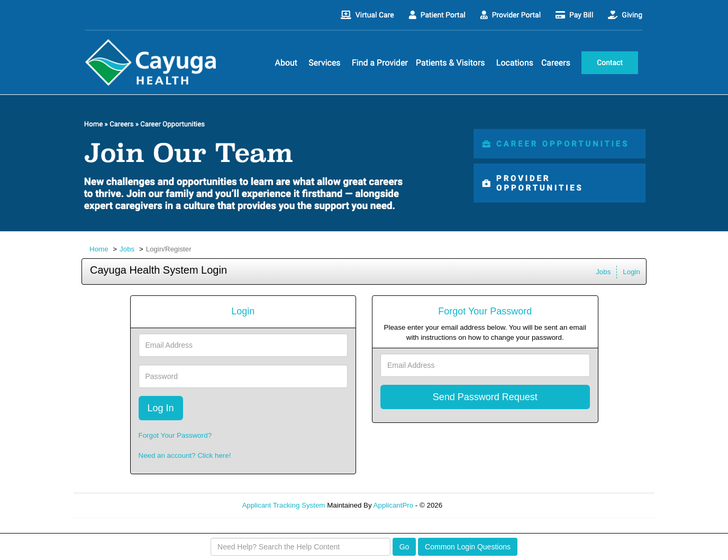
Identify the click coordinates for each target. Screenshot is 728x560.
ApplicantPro (394, 505)
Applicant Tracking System (283, 505)
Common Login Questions (468, 547)
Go (404, 547)
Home (99, 249)
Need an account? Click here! (185, 455)
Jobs (127, 249)
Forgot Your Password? (175, 435)
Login (631, 272)
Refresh (474, 505)
